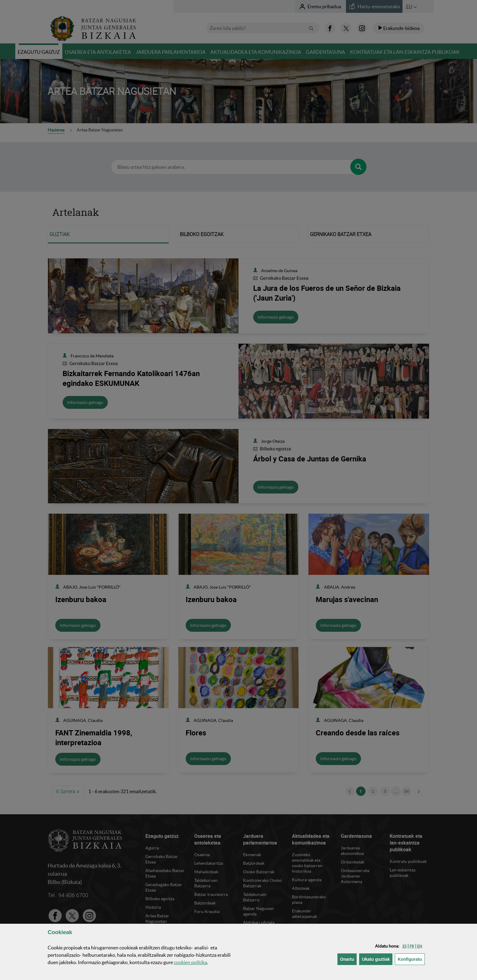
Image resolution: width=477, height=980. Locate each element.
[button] (404, 946)
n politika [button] (190, 962)
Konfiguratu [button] (411, 959)
